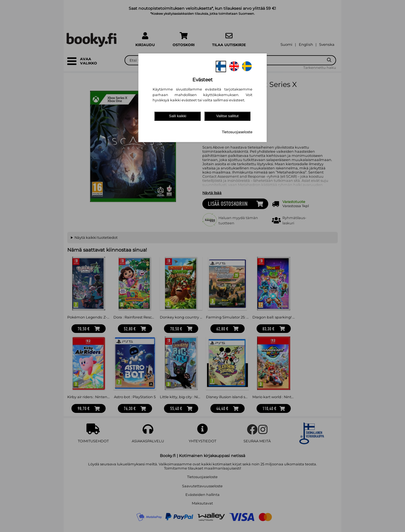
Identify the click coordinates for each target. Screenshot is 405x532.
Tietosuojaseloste (237, 132)
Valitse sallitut (228, 116)
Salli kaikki (178, 116)
